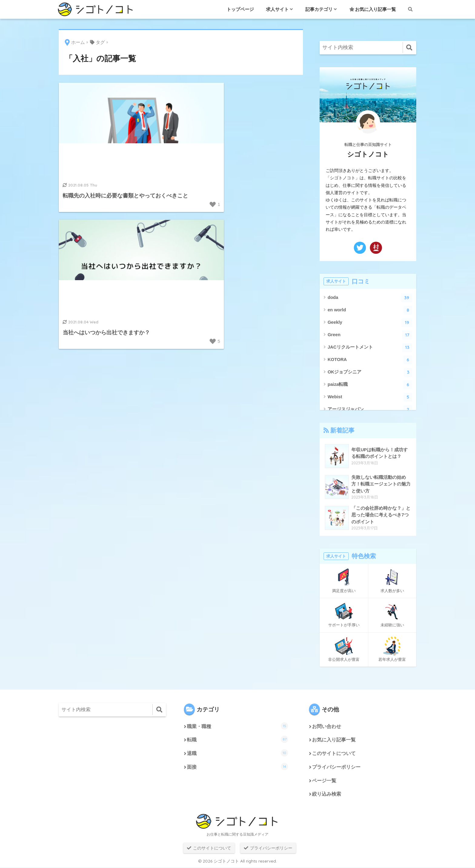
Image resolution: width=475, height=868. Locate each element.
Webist (370, 397)
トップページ (240, 9)
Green (370, 335)
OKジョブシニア (370, 372)
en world (370, 310)
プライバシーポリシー (336, 768)
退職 (237, 753)
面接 (237, 767)
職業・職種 (237, 726)
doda (370, 298)
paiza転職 (370, 385)
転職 (237, 740)
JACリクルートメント (370, 348)
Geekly (370, 323)
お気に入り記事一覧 (373, 9)
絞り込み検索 (327, 795)
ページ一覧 (324, 781)
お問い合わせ (327, 727)
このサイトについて (334, 754)
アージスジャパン (370, 410)
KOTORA (370, 360)
